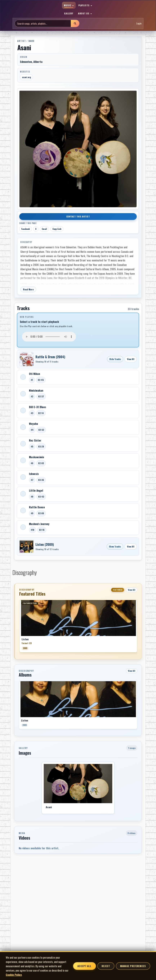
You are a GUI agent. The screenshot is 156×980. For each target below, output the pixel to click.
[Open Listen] (26, 547)
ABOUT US (85, 13)
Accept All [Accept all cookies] (84, 966)
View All (131, 359)
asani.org (26, 77)
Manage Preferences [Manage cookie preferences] (133, 966)
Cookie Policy (14, 975)
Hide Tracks (115, 359)
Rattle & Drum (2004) (50, 357)
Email (44, 229)
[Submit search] (75, 23)
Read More (28, 289)
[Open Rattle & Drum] (26, 359)
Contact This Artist (78, 216)
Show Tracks (115, 546)
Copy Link (57, 229)
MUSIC (69, 5)
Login (139, 23)
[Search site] (43, 23)
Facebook (26, 229)
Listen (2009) (45, 544)
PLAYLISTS (85, 5)
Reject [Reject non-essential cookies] (106, 966)
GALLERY (69, 13)
